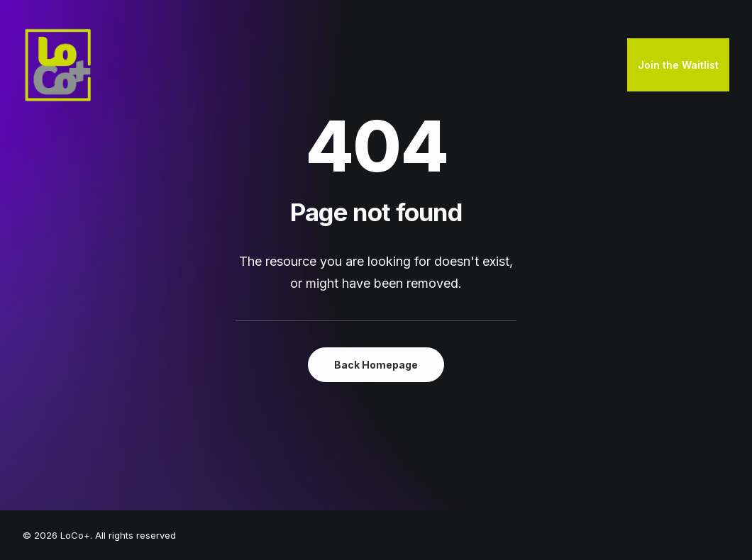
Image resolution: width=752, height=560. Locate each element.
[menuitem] (678, 65)
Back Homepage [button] (376, 365)
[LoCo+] (58, 65)
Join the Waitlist (678, 65)
